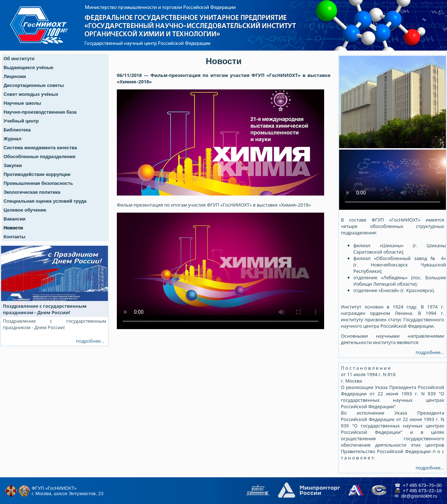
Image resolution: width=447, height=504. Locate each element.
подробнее (88, 341)
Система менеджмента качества (40, 148)
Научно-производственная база (40, 112)
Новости (13, 228)
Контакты (14, 237)
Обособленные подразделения (40, 157)
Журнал (12, 139)
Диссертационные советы (34, 85)
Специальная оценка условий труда (45, 201)
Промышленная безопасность (38, 183)
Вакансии (14, 219)
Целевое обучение (25, 210)
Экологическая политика (32, 192)
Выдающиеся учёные (28, 67)
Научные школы (22, 103)
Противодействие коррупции (37, 174)
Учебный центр (21, 121)
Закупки (13, 165)
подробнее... (430, 352)
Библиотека (17, 130)
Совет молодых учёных (31, 94)
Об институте (19, 59)
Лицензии (15, 76)
